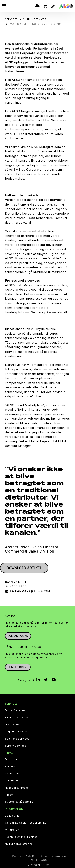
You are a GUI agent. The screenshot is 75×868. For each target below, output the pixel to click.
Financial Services (17, 718)
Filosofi (10, 795)
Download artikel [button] (24, 568)
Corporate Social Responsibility (26, 823)
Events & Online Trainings (21, 837)
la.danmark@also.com (27, 591)
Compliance (13, 774)
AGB (44, 860)
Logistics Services (17, 732)
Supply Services (16, 746)
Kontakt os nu (18, 636)
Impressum (59, 856)
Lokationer (12, 781)
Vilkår (35, 860)
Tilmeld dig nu (18, 667)
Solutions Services (17, 739)
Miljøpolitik (12, 830)
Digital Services (15, 710)
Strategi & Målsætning (19, 802)
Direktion (11, 759)
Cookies (17, 856)
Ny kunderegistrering (19, 844)
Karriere (10, 767)
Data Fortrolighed (37, 856)
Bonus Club (12, 816)
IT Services (12, 725)
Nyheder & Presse (17, 788)
